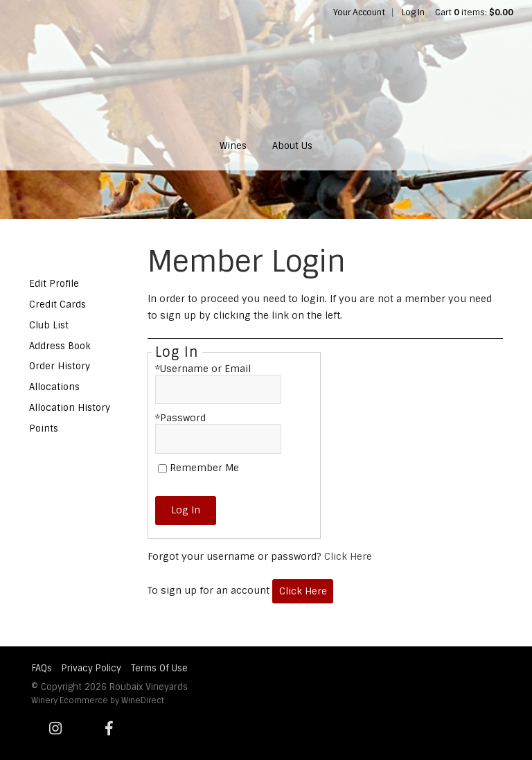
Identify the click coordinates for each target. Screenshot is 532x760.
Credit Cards (57, 304)
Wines (233, 146)
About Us (292, 146)
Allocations (54, 387)
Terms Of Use (159, 668)
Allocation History (70, 408)
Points (44, 428)
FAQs (42, 668)
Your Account (359, 12)
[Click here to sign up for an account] (303, 591)
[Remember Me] (162, 469)
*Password (180, 418)
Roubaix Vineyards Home (266, 73)
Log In (413, 12)
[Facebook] (110, 728)
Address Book (60, 346)
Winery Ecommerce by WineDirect (98, 700)
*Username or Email (203, 369)
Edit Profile (54, 284)
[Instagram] (55, 728)
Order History (60, 366)
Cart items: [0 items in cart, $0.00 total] (474, 12)
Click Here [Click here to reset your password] (348, 556)
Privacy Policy (91, 668)
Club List (49, 325)
